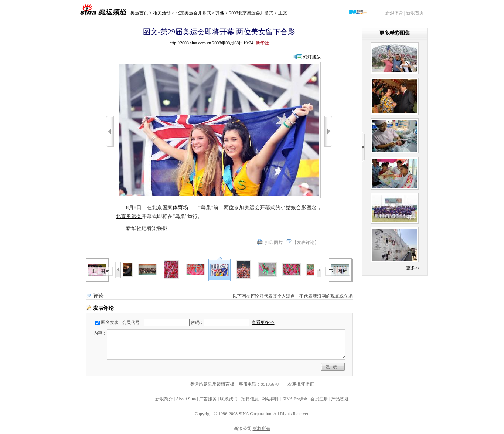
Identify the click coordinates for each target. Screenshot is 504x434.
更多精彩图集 (395, 33)
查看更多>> (263, 322)
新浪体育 (394, 13)
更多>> (413, 268)
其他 (220, 13)
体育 (178, 208)
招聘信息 (250, 399)
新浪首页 (415, 13)
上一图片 (101, 271)
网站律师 (270, 399)
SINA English (295, 399)
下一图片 (338, 271)
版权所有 (262, 428)
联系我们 (229, 399)
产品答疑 (340, 399)
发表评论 (306, 243)
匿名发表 (110, 322)
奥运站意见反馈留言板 (212, 384)
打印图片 (274, 243)
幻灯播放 (312, 57)
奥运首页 (139, 13)
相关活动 (162, 13)
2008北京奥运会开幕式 (251, 13)
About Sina (186, 399)
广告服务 (208, 399)
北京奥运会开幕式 (193, 13)
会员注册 (319, 399)
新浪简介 (164, 399)
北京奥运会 (129, 216)
